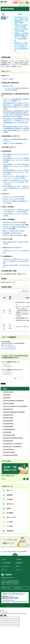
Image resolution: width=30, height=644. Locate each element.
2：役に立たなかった (7, 366)
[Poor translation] (5, 616)
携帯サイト (18, 566)
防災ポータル (10, 491)
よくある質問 (10, 526)
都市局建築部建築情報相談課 (9, 429)
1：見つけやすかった (7, 372)
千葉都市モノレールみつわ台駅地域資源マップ (14, 143)
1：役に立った (6, 364)
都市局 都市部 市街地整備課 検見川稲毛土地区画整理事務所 (15, 406)
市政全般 (5, 552)
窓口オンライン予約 (11, 517)
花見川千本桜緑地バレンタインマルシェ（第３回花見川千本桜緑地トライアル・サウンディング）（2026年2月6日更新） (16, 166)
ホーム (2, 552)
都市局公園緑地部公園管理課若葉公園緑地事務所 (13, 438)
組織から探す (14, 552)
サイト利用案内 (19, 559)
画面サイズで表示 (26, 291)
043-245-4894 (12, 598)
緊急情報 (15, 3)
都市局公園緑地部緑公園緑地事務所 (10, 455)
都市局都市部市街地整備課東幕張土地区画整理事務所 (14, 412)
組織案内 (9, 552)
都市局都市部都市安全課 (8, 409)
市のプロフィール (4, 570)
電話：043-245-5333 (7, 345)
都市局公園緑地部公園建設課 (9, 452)
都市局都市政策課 (7, 395)
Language (21, 3)
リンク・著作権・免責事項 (6, 563)
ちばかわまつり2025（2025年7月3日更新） (14, 199)
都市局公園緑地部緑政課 (8, 424)
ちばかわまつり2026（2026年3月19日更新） (14, 197)
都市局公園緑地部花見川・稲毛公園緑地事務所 (13, 444)
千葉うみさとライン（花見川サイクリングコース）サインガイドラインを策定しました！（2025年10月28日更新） (21, 47)
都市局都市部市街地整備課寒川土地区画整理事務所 (13, 401)
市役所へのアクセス (7, 588)
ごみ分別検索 (10, 499)
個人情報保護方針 (19, 563)
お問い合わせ (19, 588)
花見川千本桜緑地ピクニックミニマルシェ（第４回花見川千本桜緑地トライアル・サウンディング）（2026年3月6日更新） (16, 160)
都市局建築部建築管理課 (8, 421)
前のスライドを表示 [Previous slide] (24, 479)
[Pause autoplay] (3, 479)
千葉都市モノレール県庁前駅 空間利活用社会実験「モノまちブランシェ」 (21, 35)
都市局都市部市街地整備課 (8, 404)
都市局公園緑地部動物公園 (8, 449)
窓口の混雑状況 (10, 513)
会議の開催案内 (10, 531)
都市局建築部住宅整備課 (8, 415)
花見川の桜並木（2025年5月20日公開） (14, 222)
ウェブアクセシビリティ (6, 566)
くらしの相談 (10, 522)
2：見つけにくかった (7, 374)
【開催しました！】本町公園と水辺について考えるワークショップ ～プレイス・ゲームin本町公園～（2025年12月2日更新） (16, 182)
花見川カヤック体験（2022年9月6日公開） (15, 235)
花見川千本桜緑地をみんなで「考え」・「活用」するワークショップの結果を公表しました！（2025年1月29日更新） (16, 188)
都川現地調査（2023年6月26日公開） (12, 233)
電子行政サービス (11, 504)
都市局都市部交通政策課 (8, 392)
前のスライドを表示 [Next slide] (28, 479)
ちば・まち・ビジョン (8, 86)
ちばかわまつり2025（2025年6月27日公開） (16, 225)
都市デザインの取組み (8, 79)
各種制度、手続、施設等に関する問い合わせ (14, 594)
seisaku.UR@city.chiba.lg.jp (9, 349)
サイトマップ (4, 559)
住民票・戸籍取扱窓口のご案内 (8, 476)
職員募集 (9, 508)
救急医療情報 (10, 495)
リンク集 (18, 570)
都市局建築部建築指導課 (8, 441)
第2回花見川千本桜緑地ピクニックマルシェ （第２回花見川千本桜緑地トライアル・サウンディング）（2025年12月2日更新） (16, 172)
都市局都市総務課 (7, 398)
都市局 (5, 389)
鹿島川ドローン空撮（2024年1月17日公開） (14, 231)
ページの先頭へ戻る (15, 555)
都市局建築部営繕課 (7, 432)
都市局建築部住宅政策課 (8, 418)
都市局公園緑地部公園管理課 (9, 435)
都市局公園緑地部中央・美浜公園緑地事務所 (12, 447)
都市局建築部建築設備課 (8, 426)
